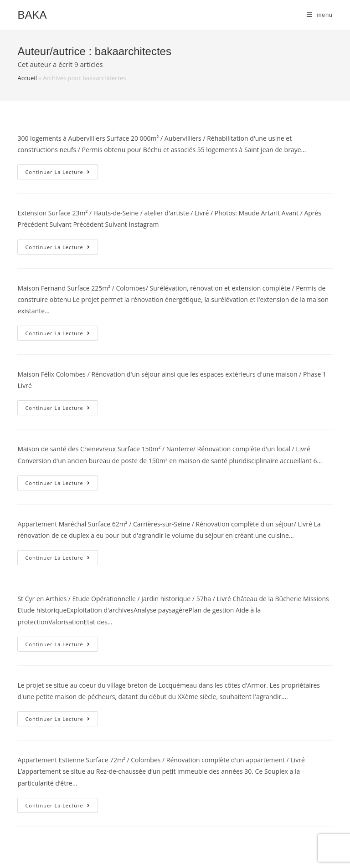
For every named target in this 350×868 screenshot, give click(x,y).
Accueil (27, 78)
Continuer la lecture (61, 174)
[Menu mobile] (320, 15)
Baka (32, 15)
